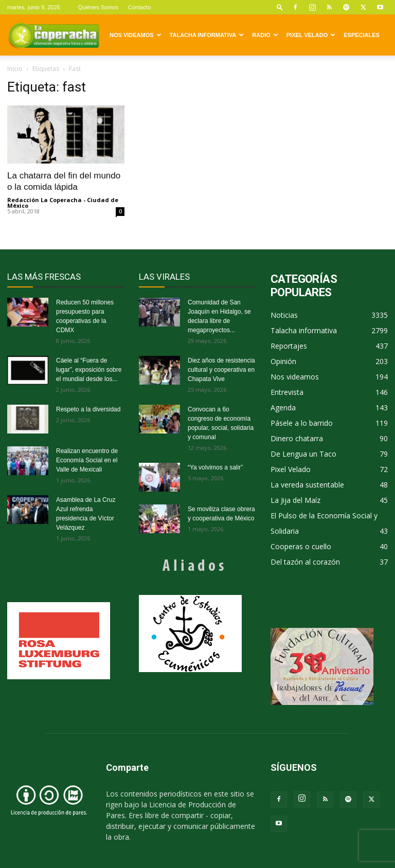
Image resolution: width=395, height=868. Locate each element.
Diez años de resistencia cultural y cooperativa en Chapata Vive (221, 370)
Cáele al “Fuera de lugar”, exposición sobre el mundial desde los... (89, 370)
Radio (265, 35)
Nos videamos (136, 35)
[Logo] (53, 35)
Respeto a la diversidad (88, 409)
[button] (280, 7)
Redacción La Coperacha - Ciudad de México (63, 203)
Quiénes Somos (98, 7)
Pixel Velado (311, 35)
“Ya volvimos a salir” (215, 467)
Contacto (139, 7)
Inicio (15, 69)
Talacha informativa (207, 35)
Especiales (362, 35)
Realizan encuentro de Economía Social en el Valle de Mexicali (87, 460)
